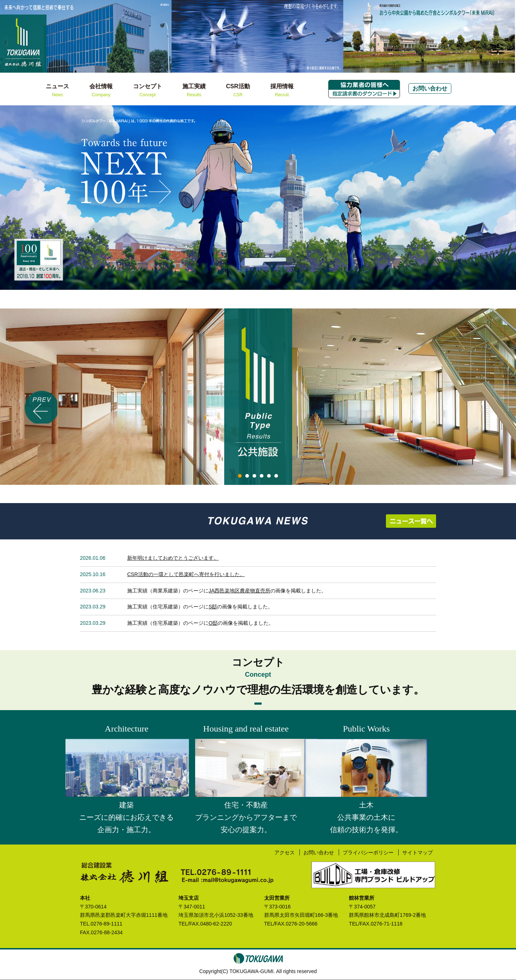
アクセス (283, 852)
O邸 (213, 623)
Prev (9, 198)
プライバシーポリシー (367, 852)
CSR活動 (238, 91)
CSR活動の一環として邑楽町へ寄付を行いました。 (186, 574)
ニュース (57, 91)
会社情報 (101, 91)
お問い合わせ (430, 88)
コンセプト (148, 91)
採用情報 (282, 91)
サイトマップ (417, 852)
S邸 (213, 607)
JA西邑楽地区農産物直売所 (239, 591)
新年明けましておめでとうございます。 (173, 558)
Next (507, 198)
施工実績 (194, 91)
